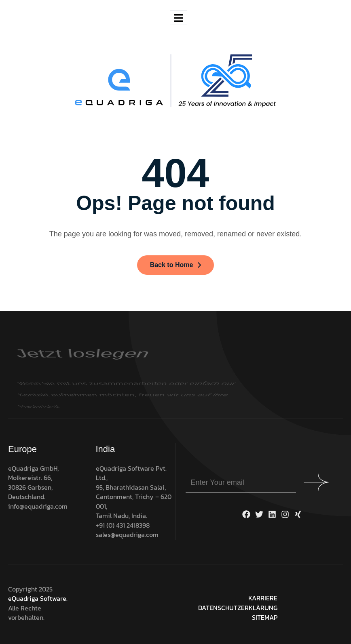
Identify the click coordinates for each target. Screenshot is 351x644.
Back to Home (176, 265)
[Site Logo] (176, 80)
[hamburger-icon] (179, 18)
